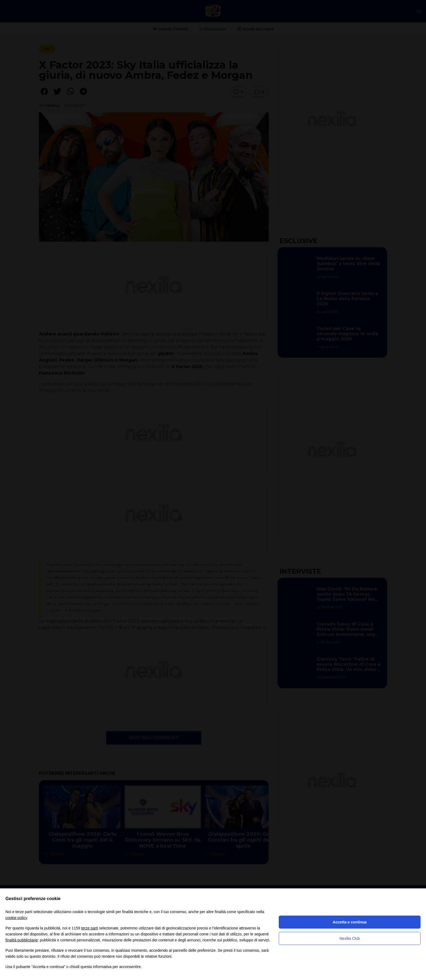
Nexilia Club (350, 938)
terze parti (90, 928)
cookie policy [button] (16, 918)
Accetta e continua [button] (350, 922)
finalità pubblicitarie (22, 940)
